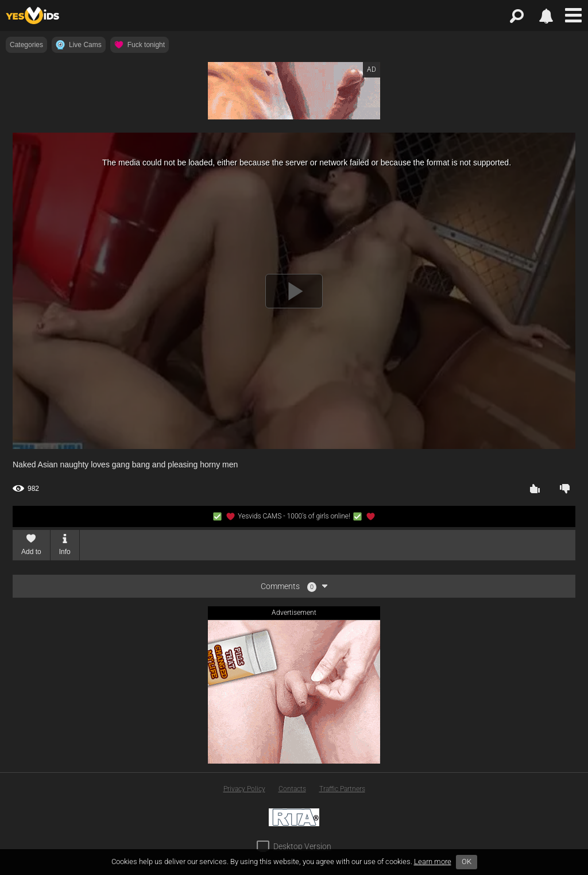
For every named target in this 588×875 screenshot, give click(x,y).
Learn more (433, 862)
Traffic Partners (342, 789)
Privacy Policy (244, 789)
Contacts (292, 789)
